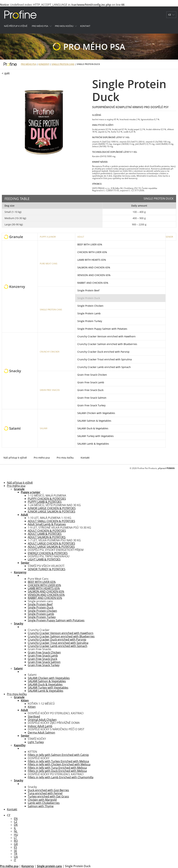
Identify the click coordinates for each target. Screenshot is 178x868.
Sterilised (34, 716)
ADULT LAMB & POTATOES (45, 534)
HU (16, 835)
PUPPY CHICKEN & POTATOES (47, 499)
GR (16, 844)
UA (16, 857)
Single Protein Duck (89, 298)
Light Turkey (36, 742)
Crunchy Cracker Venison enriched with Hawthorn (106, 336)
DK (16, 825)
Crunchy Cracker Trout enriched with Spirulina (105, 359)
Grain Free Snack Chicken (92, 375)
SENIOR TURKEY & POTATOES (47, 569)
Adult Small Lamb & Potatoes (47, 524)
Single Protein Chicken (90, 306)
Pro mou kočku (64, 26)
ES (15, 847)
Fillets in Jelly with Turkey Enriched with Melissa (58, 761)
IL (15, 828)
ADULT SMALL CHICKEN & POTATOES (51, 521)
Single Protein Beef (88, 290)
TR (16, 854)
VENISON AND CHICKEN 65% (94, 275)
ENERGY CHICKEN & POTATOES (48, 553)
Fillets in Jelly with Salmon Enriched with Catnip (58, 755)
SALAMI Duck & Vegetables (93, 428)
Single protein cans (63, 64)
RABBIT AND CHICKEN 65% (93, 283)
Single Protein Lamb (89, 313)
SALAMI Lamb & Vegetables (93, 444)
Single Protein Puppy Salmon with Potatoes (102, 329)
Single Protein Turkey (90, 321)
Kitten (32, 707)
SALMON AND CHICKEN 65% (94, 267)
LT (15, 838)
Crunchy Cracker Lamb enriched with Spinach (104, 367)
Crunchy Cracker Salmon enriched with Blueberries (107, 344)
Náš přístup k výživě (16, 26)
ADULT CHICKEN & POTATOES (47, 531)
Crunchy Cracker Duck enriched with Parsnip (103, 352)
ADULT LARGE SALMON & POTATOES (51, 547)
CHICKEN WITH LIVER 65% (92, 252)
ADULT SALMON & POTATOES (47, 537)
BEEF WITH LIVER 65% (90, 244)
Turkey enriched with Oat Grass (48, 796)
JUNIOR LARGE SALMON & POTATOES (52, 511)
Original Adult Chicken (42, 720)
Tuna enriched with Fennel (45, 793)
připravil (166, 468)
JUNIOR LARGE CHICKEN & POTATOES (52, 508)
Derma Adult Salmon (41, 733)
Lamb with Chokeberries (44, 803)
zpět (7, 73)
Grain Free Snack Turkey (91, 405)
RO (16, 841)
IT (15, 860)
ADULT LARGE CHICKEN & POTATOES (51, 543)
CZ (16, 822)
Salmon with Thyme (41, 806)
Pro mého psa (40, 26)
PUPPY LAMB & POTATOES (45, 502)
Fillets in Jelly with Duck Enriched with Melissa (57, 771)
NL (16, 831)
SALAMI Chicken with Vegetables (96, 413)
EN (16, 819)
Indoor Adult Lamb (40, 726)
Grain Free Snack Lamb (91, 382)
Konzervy (44, 64)
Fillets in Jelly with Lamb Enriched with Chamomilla (61, 777)
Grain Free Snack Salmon (92, 398)
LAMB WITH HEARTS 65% (92, 260)
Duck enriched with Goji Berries (48, 790)
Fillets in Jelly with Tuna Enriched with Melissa (57, 768)
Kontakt (85, 26)
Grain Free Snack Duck (90, 390)
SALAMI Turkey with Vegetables (96, 436)
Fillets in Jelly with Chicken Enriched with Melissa (59, 764)
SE (15, 851)
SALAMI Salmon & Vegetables (94, 421)
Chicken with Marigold (42, 800)
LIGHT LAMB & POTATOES (44, 559)
